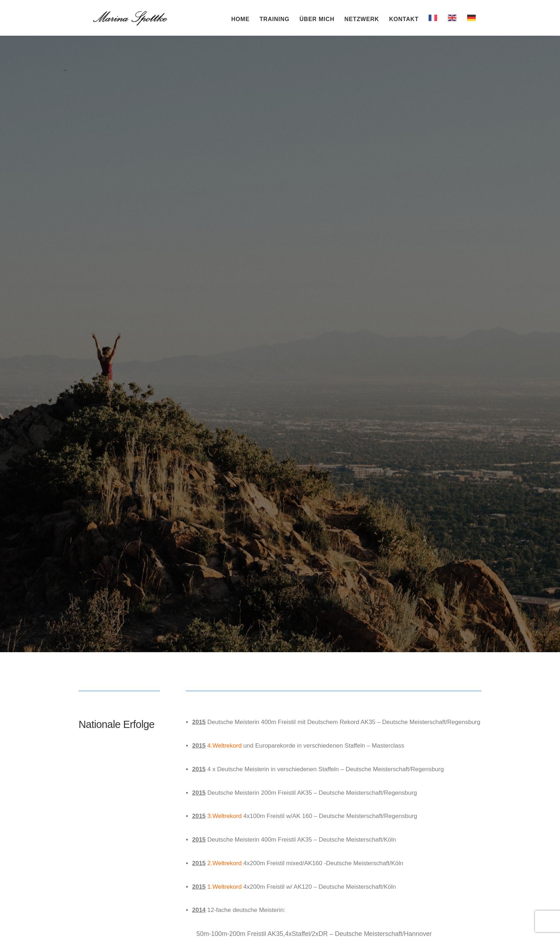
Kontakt (404, 21)
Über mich (317, 21)
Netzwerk (362, 21)
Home (241, 21)
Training (275, 21)
